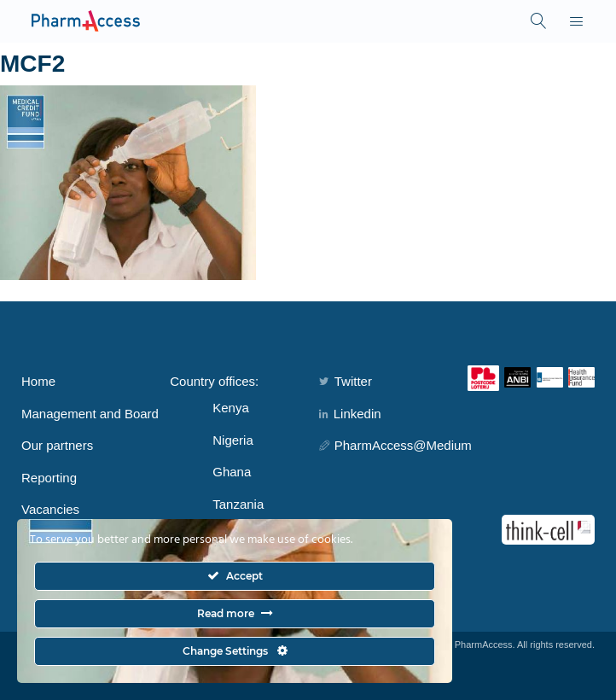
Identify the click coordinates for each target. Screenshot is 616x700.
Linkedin (350, 414)
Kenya (231, 408)
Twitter (346, 381)
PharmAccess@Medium (395, 445)
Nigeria (233, 440)
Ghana (232, 472)
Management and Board (90, 414)
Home (38, 381)
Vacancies (50, 509)
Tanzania (238, 504)
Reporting (49, 478)
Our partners (57, 445)
